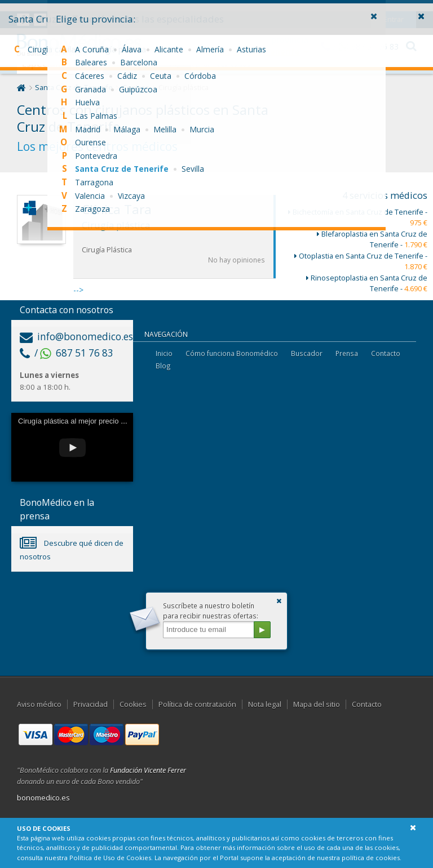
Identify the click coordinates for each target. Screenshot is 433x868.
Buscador (307, 353)
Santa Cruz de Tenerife (74, 88)
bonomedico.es (43, 798)
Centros (136, 88)
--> (174, 245)
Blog (163, 366)
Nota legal (265, 704)
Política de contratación (197, 704)
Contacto (386, 353)
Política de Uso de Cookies (110, 858)
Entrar (394, 8)
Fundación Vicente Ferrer (148, 770)
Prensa (347, 353)
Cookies (133, 704)
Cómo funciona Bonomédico (232, 353)
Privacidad (90, 704)
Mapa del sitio (317, 704)
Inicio (164, 353)
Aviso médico (39, 704)
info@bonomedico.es (76, 337)
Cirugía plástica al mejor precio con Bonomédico (97, 421)
